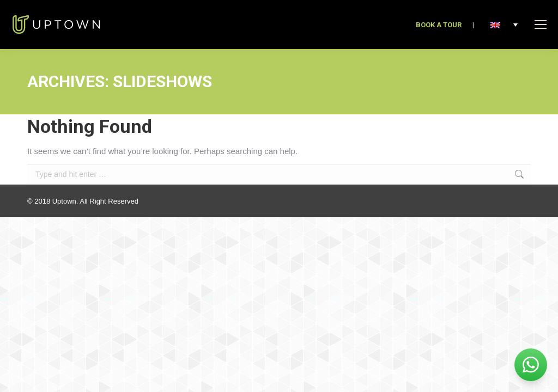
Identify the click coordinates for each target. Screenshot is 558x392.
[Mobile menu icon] (541, 24)
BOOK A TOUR (439, 25)
